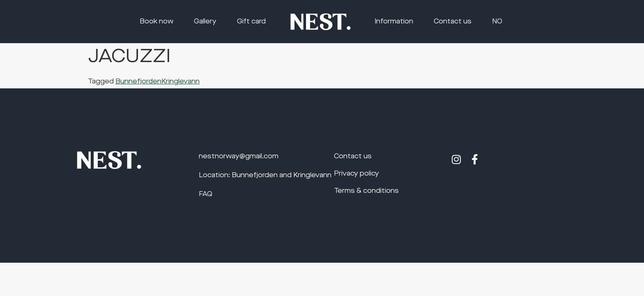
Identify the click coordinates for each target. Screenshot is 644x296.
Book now (156, 22)
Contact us (453, 22)
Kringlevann (181, 82)
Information (394, 22)
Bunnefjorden (138, 82)
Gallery (205, 22)
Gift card (251, 22)
